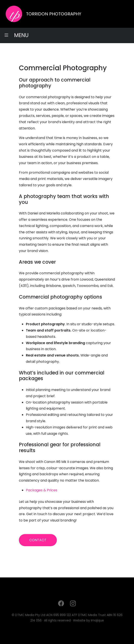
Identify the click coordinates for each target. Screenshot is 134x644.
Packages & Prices (42, 490)
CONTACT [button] (38, 540)
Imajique (97, 620)
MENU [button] (16, 35)
